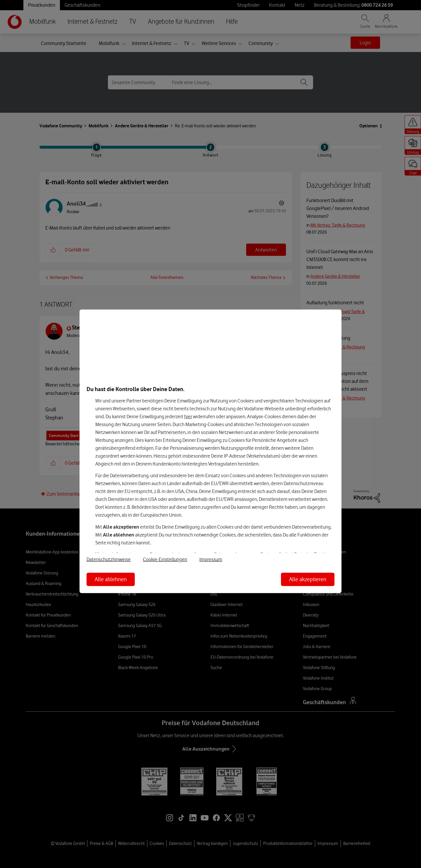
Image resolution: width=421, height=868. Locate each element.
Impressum (211, 559)
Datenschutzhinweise (109, 559)
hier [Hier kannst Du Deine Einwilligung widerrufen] (188, 416)
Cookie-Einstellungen (165, 559)
